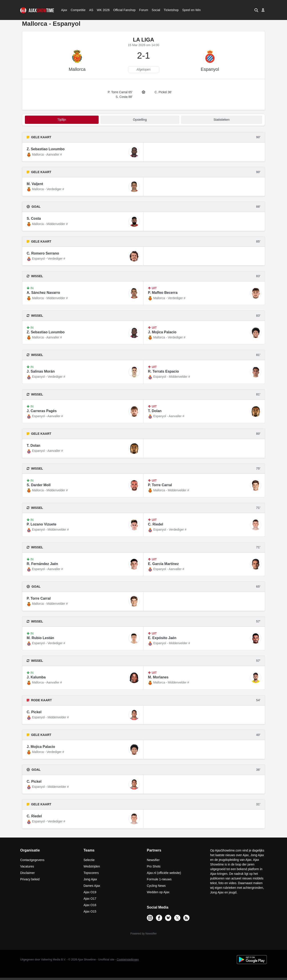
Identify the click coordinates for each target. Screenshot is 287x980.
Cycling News (156, 886)
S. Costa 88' (124, 97)
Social (155, 10)
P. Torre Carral (160, 485)
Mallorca (77, 69)
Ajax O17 (90, 899)
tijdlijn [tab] (62, 120)
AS (91, 10)
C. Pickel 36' (163, 92)
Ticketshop (171, 10)
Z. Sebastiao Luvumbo (46, 149)
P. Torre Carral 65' (120, 92)
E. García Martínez (163, 564)
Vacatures (27, 866)
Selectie (89, 860)
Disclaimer (27, 873)
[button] (256, 10)
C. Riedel (155, 524)
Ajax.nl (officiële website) (164, 873)
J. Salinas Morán (41, 371)
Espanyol (210, 69)
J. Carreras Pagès (42, 411)
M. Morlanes (158, 677)
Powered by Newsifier (143, 934)
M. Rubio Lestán (40, 638)
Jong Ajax (90, 879)
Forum (143, 10)
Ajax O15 (90, 911)
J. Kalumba (36, 677)
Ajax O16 (90, 905)
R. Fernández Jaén (42, 564)
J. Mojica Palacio (162, 332)
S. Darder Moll (39, 485)
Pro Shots (154, 866)
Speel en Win (191, 10)
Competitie (77, 10)
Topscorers (91, 873)
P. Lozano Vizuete (42, 524)
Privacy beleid (30, 879)
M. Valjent (35, 184)
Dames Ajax (92, 886)
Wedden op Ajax (158, 892)
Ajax (64, 10)
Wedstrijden (92, 866)
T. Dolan (155, 411)
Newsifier (153, 860)
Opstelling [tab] (140, 120)
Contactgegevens (32, 860)
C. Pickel (34, 712)
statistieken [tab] (221, 120)
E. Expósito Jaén (162, 638)
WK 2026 (102, 10)
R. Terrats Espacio (163, 371)
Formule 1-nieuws (159, 879)
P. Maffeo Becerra (163, 293)
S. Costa (34, 218)
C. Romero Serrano (43, 253)
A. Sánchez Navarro (43, 293)
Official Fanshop (122, 10)
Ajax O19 (90, 892)
